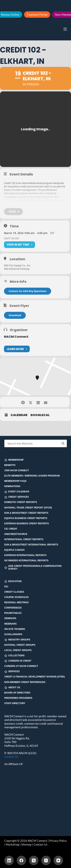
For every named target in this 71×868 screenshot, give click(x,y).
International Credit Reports (24, 539)
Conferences (13, 608)
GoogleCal (40, 415)
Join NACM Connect (17, 470)
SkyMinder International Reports (27, 561)
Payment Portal (37, 14)
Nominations (12, 486)
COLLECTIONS (14, 656)
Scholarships (13, 634)
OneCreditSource (16, 534)
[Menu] (65, 29)
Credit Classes (14, 592)
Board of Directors (17, 693)
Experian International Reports (25, 555)
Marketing (12, 844)
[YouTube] (58, 860)
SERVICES (12, 671)
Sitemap (26, 844)
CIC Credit (11, 529)
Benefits (10, 465)
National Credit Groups (20, 645)
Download (15, 315)
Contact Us (11, 757)
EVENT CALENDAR (17, 492)
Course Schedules (17, 597)
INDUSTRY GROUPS (17, 640)
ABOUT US (12, 688)
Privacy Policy (58, 841)
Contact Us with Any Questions (28, 291)
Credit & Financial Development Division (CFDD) (35, 677)
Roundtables (13, 613)
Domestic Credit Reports (21, 502)
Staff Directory (15, 703)
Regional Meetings (17, 602)
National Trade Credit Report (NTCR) (28, 508)
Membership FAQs (15, 481)
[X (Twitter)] (34, 860)
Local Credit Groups (18, 650)
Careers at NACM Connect (21, 666)
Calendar (19, 415)
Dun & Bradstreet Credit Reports (26, 513)
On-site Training (15, 629)
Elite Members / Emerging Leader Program (32, 476)
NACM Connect (16, 337)
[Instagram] (46, 860)
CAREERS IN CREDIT (18, 661)
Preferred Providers (18, 698)
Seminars (10, 618)
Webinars (11, 624)
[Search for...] (32, 443)
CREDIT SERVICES (17, 497)
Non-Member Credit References (25, 682)
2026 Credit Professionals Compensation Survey (33, 568)
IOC (6, 587)
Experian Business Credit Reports (27, 524)
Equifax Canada (15, 550)
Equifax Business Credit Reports (26, 518)
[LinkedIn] (9, 860)
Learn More (17, 349)
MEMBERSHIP (14, 460)
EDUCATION (13, 581)
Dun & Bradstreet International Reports (31, 545)
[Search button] (63, 443)
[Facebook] (21, 860)
